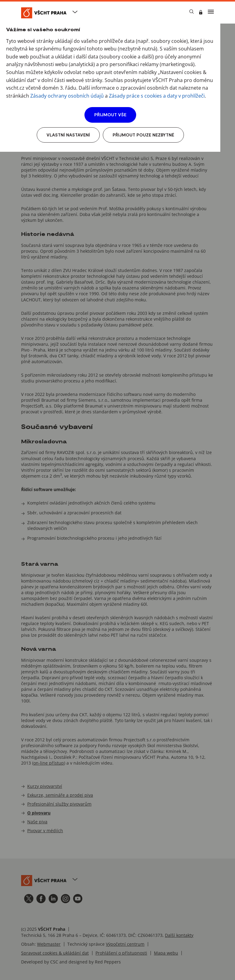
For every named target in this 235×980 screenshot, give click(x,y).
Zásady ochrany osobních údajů (67, 96)
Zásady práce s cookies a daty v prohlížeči (157, 96)
